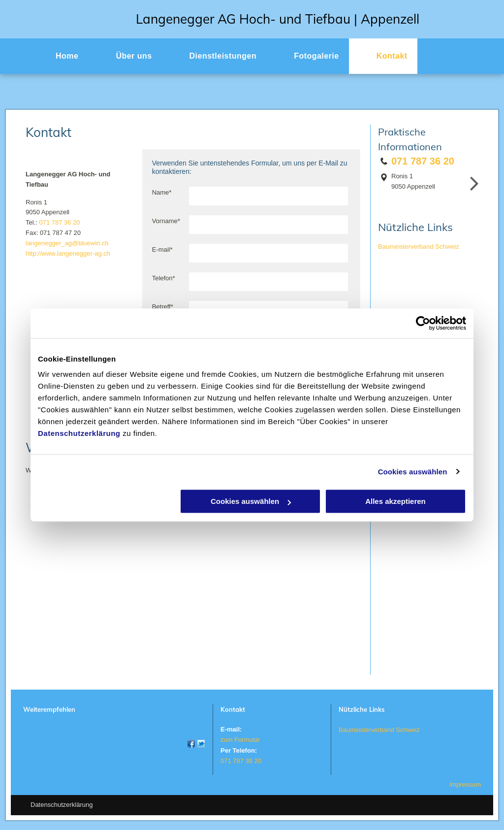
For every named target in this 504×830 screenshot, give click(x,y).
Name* (162, 192)
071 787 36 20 (59, 222)
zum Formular (240, 740)
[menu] (482, 55)
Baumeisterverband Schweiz (419, 247)
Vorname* (166, 221)
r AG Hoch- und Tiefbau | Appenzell (315, 19)
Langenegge (173, 19)
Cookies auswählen (413, 472)
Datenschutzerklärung (79, 433)
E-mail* (162, 249)
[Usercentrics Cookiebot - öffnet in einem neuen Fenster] (423, 323)
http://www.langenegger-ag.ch (68, 253)
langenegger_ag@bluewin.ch (67, 243)
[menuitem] (58, 56)
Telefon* (164, 278)
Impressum (465, 784)
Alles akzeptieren (395, 501)
